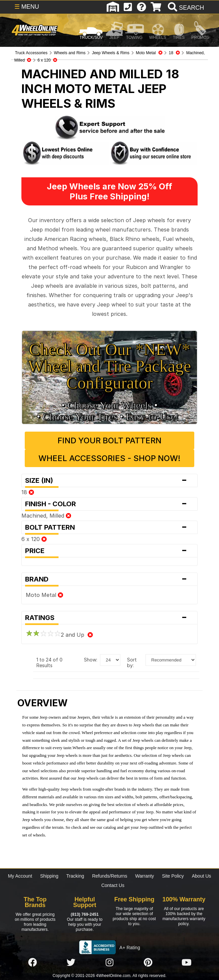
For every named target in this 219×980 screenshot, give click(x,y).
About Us (202, 876)
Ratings (109, 618)
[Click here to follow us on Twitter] (71, 963)
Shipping (49, 876)
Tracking (75, 876)
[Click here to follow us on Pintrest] (148, 963)
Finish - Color (109, 504)
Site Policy (173, 876)
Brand (109, 579)
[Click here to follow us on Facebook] (32, 963)
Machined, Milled (46, 516)
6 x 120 (34, 539)
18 (28, 492)
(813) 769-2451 (85, 914)
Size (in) (109, 480)
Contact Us (113, 885)
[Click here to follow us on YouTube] (187, 963)
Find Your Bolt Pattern (109, 440)
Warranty (144, 876)
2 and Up (59, 635)
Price (109, 551)
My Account (20, 876)
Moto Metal (44, 595)
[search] (185, 8)
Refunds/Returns (109, 876)
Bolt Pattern (109, 527)
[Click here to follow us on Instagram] (109, 963)
